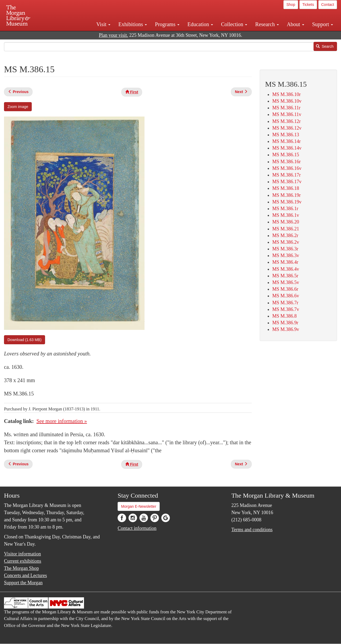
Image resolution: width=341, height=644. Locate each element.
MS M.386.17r (286, 175)
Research (267, 24)
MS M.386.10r (286, 94)
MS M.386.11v (287, 114)
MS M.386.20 (286, 222)
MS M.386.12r (286, 121)
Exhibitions (133, 24)
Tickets (308, 5)
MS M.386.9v (286, 329)
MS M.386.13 (286, 135)
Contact (328, 5)
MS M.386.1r (285, 209)
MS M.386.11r (286, 108)
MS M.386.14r (286, 141)
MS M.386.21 (286, 229)
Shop (291, 5)
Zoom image (18, 107)
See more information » (62, 421)
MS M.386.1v (286, 215)
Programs (167, 24)
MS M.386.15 (286, 155)
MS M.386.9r (285, 323)
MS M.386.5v (286, 282)
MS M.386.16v (287, 168)
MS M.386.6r (285, 289)
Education (200, 24)
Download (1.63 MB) (25, 340)
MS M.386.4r (285, 262)
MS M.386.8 (284, 316)
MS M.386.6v (286, 296)
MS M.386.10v (287, 101)
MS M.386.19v (287, 202)
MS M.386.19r (286, 195)
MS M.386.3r (285, 249)
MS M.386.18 (286, 188)
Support (323, 24)
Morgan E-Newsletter (139, 506)
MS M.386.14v (287, 148)
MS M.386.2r (285, 235)
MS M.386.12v (287, 128)
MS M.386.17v (287, 182)
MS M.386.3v (286, 255)
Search (325, 46)
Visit (103, 24)
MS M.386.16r (286, 162)
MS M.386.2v (286, 242)
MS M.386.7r (285, 303)
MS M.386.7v (286, 309)
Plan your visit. (114, 35)
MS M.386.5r (285, 276)
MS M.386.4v (286, 269)
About (296, 24)
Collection (234, 24)
